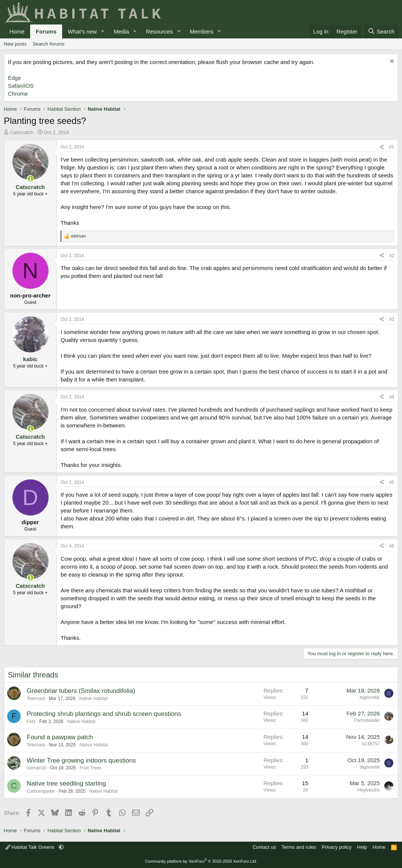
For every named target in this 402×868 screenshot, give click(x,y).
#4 (392, 397)
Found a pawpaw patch (60, 737)
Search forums (49, 44)
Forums (46, 31)
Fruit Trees (91, 768)
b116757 (371, 744)
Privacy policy (337, 847)
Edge (14, 78)
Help (362, 847)
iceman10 (37, 768)
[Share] (382, 147)
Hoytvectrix (369, 790)
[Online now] (30, 179)
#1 (392, 147)
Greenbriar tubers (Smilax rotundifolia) (81, 691)
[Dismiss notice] (391, 62)
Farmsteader (367, 720)
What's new (82, 31)
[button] (103, 31)
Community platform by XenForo (201, 861)
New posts (15, 44)
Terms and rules (299, 847)
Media (121, 31)
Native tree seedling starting (66, 783)
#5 (392, 482)
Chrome (18, 94)
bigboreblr (370, 697)
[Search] (381, 31)
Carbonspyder (41, 791)
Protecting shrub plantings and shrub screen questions (104, 714)
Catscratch (22, 132)
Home (17, 31)
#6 (392, 546)
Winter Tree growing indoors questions (81, 760)
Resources (160, 31)
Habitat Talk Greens (30, 847)
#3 (392, 319)
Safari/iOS (21, 86)
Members (202, 31)
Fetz (31, 722)
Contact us (264, 847)
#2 (392, 256)
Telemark (36, 699)
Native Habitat (93, 699)
